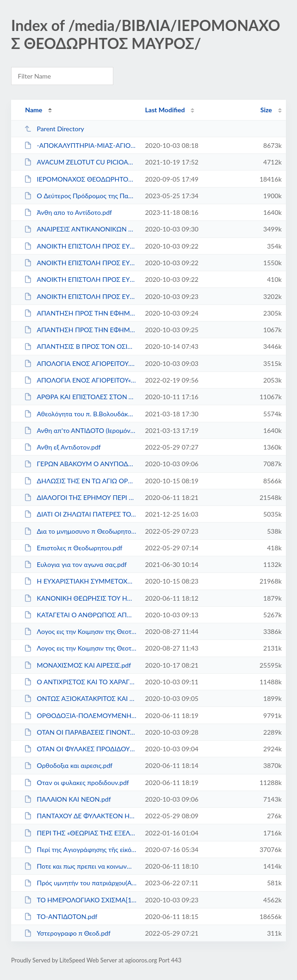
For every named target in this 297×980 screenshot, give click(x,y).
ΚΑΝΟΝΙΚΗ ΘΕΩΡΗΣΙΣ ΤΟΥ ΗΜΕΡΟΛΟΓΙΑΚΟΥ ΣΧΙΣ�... (80, 598)
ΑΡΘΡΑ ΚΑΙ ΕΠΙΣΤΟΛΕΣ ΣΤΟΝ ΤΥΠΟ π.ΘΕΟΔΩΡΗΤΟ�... (80, 397)
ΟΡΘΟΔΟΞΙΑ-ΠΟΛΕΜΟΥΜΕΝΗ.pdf (80, 715)
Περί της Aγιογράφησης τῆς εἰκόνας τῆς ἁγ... (80, 849)
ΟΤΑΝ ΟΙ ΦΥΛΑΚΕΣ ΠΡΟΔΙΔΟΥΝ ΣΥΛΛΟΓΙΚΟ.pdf (80, 749)
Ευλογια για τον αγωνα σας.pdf (75, 564)
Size (266, 110)
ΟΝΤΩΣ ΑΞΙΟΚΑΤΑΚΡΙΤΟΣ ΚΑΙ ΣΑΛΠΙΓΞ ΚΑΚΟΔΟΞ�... (80, 698)
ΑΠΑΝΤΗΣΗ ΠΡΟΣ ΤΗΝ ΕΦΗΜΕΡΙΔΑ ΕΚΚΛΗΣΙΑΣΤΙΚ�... (80, 313)
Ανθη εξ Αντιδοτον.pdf (62, 447)
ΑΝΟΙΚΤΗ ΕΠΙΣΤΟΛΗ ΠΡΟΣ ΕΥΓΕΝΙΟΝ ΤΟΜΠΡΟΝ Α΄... (80, 246)
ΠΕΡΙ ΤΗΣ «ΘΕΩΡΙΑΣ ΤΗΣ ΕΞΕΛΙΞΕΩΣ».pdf (80, 833)
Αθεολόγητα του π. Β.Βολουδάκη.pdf (80, 414)
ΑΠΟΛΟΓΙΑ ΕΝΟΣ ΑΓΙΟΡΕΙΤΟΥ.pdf (80, 363)
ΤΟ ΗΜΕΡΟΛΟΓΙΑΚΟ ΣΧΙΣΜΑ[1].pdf (80, 900)
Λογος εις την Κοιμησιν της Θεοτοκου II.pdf (80, 631)
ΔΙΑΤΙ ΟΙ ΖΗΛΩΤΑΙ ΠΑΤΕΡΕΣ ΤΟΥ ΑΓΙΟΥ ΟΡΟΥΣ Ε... (80, 514)
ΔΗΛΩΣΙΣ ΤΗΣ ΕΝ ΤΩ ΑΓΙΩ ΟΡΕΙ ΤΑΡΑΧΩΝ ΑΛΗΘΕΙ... (80, 481)
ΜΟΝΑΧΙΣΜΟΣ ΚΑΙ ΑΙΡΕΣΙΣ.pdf (77, 665)
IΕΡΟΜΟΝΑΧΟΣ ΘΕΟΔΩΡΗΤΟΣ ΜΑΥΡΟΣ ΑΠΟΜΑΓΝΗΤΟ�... (80, 179)
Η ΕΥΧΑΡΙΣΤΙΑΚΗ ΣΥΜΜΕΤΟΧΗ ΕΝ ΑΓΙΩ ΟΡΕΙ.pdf (80, 581)
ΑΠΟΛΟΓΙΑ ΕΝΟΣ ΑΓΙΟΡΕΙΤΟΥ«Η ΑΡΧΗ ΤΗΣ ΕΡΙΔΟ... (80, 380)
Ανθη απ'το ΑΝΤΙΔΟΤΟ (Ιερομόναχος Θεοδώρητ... (80, 430)
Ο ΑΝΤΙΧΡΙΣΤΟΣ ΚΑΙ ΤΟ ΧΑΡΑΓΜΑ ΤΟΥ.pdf (80, 682)
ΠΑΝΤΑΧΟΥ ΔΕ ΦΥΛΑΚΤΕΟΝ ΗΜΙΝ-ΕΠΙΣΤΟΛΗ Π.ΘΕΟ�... (80, 816)
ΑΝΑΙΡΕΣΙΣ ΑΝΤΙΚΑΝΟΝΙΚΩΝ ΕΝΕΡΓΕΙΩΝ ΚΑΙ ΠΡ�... (80, 229)
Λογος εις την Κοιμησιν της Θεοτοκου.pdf (80, 648)
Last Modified (165, 110)
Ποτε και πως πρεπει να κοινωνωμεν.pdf (80, 866)
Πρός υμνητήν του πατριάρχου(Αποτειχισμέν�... (80, 883)
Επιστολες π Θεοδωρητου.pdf (73, 548)
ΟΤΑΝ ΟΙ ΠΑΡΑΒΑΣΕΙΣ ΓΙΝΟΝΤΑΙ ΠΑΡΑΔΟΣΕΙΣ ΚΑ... (80, 732)
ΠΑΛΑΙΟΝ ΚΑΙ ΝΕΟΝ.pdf (67, 799)
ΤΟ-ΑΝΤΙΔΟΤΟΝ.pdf (61, 916)
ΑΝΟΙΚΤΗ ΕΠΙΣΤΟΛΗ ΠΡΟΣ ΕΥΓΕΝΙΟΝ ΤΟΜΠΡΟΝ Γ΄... (80, 279)
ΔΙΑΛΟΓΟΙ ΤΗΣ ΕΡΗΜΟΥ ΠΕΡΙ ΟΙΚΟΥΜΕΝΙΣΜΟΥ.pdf (80, 497)
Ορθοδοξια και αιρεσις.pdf (68, 765)
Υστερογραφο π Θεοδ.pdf (67, 933)
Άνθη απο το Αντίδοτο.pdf (68, 212)
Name (34, 110)
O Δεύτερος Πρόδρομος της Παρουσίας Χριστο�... (80, 196)
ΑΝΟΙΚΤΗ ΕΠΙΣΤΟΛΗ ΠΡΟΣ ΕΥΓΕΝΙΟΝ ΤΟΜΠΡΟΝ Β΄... (80, 263)
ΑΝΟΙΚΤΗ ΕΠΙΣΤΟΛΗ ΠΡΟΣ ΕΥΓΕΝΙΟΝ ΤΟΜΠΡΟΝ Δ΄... (80, 296)
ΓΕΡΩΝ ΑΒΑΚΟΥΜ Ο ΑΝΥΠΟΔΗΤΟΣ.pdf (80, 464)
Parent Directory (54, 129)
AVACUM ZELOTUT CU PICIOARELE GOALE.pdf (80, 162)
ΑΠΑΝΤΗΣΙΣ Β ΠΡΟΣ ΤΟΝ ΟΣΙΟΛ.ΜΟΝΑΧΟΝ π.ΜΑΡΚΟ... (80, 346)
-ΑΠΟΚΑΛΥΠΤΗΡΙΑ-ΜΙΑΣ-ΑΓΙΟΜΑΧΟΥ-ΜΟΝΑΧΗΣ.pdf (80, 145)
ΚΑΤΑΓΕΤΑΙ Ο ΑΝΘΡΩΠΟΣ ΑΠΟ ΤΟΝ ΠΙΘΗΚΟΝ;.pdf (80, 615)
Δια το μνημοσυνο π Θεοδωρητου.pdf (80, 531)
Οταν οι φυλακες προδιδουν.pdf (77, 782)
